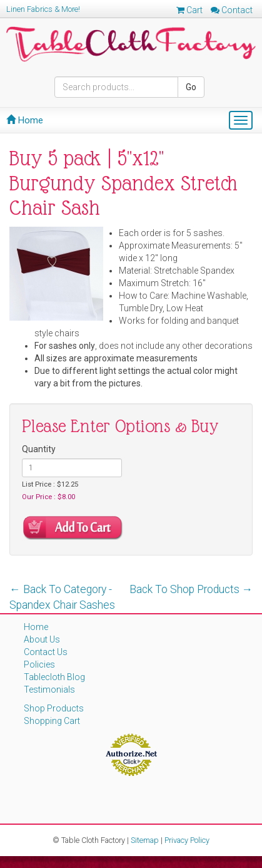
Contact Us (46, 652)
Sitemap (145, 840)
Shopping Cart (52, 721)
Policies (39, 664)
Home (25, 120)
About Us (42, 639)
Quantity (39, 449)
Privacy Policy (187, 840)
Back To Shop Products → (191, 589)
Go (191, 87)
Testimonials (49, 690)
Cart (189, 10)
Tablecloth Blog (54, 677)
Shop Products (54, 708)
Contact (232, 10)
